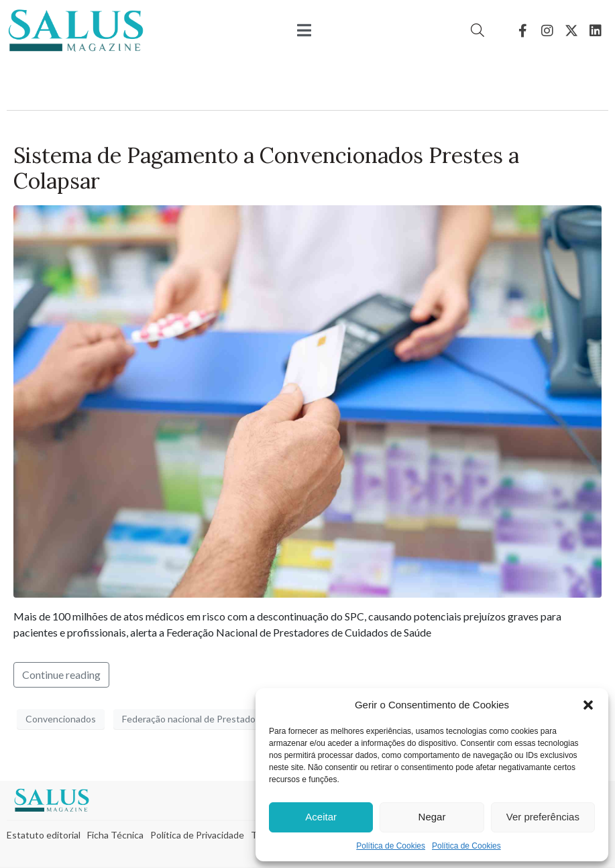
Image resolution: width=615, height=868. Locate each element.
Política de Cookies (391, 846)
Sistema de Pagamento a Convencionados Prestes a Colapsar (266, 168)
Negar (432, 817)
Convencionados (61, 719)
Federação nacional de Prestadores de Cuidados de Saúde (243, 719)
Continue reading (61, 674)
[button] (588, 705)
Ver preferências (543, 817)
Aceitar (321, 817)
